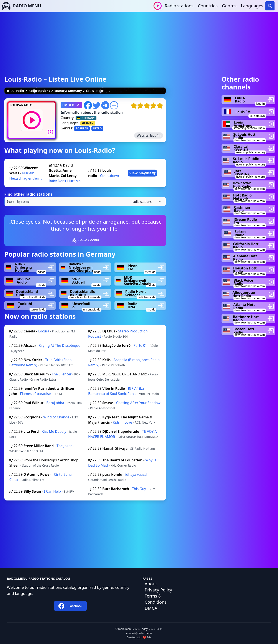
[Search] (270, 6)
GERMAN (88, 123)
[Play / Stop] (158, 6)
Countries (208, 6)
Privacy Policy (158, 590)
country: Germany (68, 91)
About (151, 584)
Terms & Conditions (156, 599)
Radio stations (179, 6)
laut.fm (155, 135)
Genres (229, 6)
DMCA (151, 608)
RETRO (97, 128)
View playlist (143, 173)
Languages (252, 6)
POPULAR (82, 128)
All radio (15, 91)
